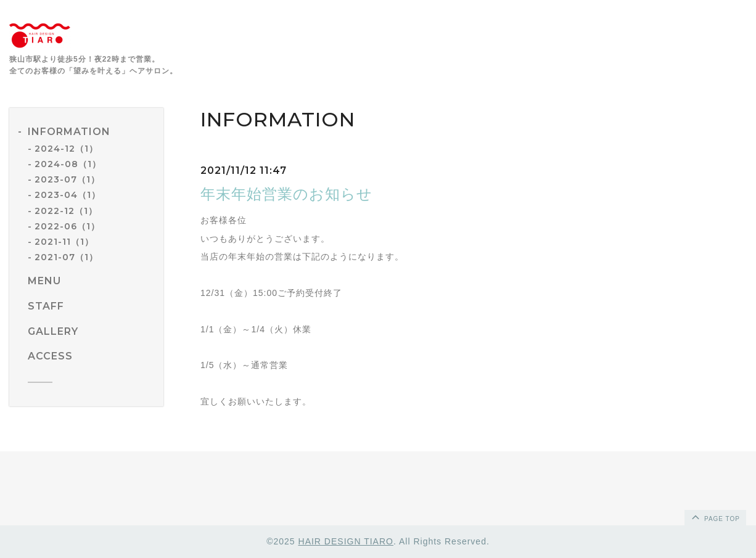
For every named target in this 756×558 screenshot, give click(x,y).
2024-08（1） (68, 164)
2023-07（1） (67, 179)
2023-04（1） (68, 195)
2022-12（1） (66, 211)
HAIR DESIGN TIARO (346, 541)
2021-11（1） (64, 242)
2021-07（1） (66, 257)
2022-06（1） (67, 226)
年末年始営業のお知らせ (286, 194)
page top (715, 517)
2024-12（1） (66, 149)
